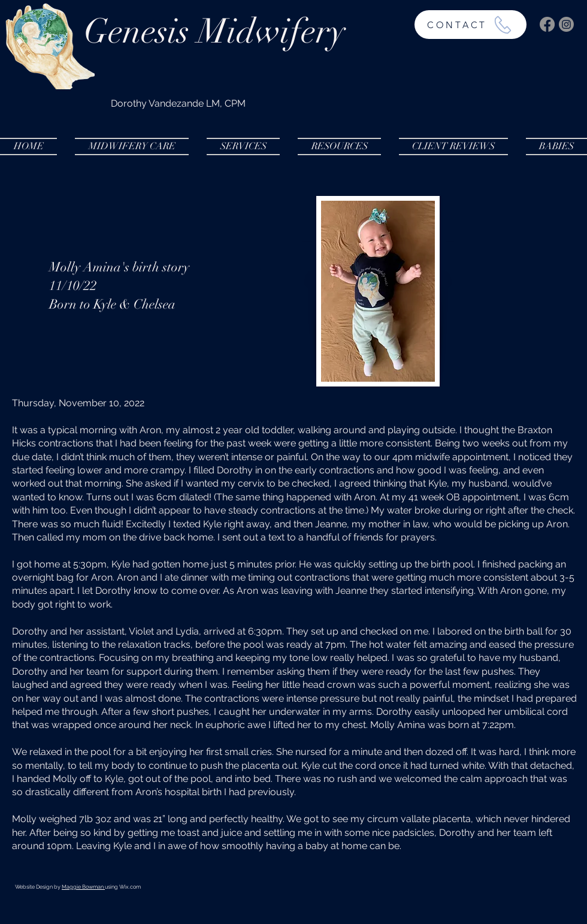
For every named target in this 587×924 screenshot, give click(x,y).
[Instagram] (566, 24)
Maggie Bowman (83, 887)
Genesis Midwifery (214, 31)
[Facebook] (547, 24)
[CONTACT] (470, 25)
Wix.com (130, 887)
